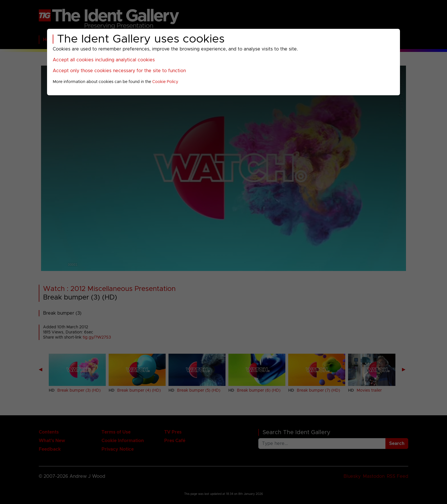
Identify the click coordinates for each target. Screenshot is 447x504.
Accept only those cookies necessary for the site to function (119, 71)
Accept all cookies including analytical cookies (104, 60)
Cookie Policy (165, 82)
